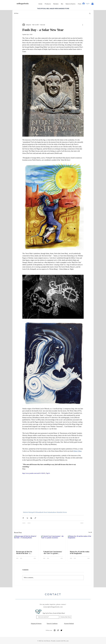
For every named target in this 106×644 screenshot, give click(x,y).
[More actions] (83, 25)
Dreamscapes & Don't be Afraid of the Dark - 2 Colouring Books (24, 553)
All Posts (16, 13)
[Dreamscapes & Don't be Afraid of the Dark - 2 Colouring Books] (26, 542)
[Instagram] (55, 630)
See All (90, 532)
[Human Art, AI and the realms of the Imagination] (80, 542)
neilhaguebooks (23, 4)
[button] (92, 3)
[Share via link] (35, 518)
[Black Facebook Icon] (58, 630)
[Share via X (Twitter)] (27, 518)
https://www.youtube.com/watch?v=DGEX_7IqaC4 (36, 473)
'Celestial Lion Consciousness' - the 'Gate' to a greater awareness (53, 553)
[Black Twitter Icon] (61, 630)
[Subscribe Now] (66, 617)
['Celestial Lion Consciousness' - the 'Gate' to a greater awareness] (53, 542)
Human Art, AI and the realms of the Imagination (80, 553)
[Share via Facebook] (23, 518)
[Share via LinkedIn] (31, 518)
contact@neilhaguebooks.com (53, 607)
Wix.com (66, 641)
